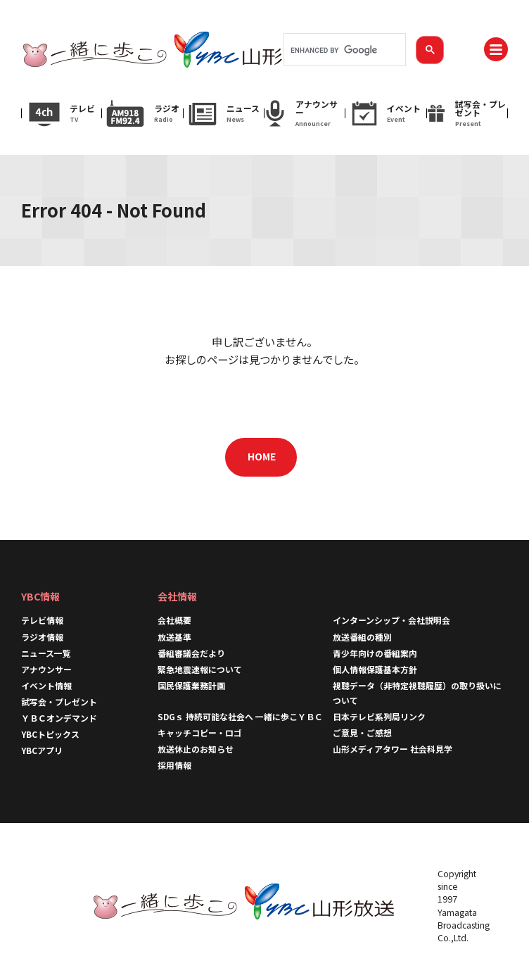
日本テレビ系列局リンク (379, 716)
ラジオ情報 (42, 637)
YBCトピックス (50, 734)
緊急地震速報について (200, 669)
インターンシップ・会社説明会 (391, 620)
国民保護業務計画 (191, 685)
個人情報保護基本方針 (375, 669)
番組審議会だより (191, 653)
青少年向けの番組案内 (375, 653)
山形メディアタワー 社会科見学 (393, 749)
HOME (262, 456)
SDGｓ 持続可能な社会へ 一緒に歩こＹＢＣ (240, 716)
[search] (343, 50)
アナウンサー (46, 669)
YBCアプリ (42, 750)
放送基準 (174, 637)
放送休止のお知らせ (196, 749)
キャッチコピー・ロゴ (200, 733)
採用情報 (174, 765)
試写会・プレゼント (59, 702)
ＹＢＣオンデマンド (59, 718)
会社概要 (174, 620)
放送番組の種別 (362, 637)
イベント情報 (46, 685)
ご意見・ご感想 (362, 733)
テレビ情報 (42, 620)
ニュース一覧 (46, 653)
